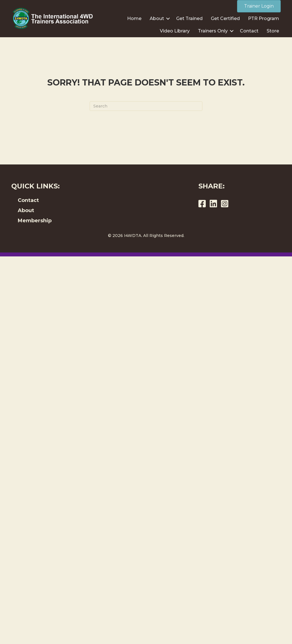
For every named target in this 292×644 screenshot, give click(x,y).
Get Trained (189, 18)
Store (273, 31)
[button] (168, 19)
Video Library (175, 31)
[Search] (146, 106)
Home (134, 18)
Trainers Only (213, 31)
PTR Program (264, 18)
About (157, 18)
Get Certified (225, 18)
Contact (249, 31)
